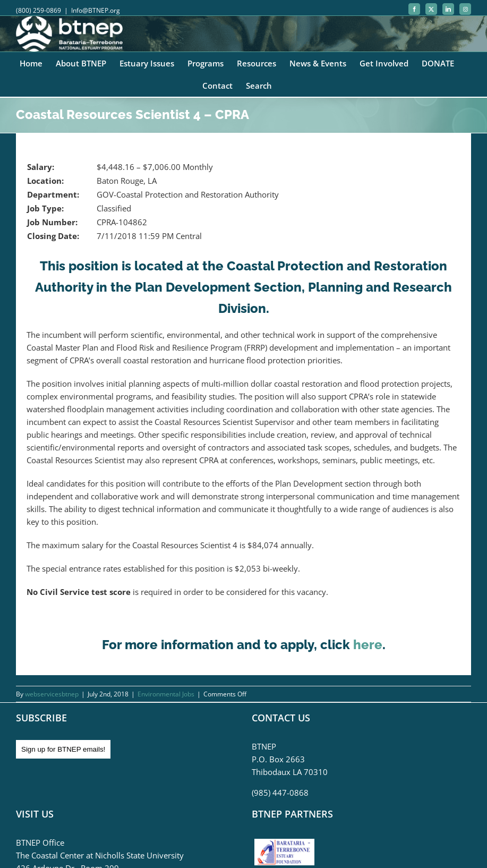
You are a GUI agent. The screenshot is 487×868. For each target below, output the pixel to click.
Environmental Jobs (166, 694)
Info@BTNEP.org (96, 10)
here (368, 645)
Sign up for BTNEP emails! (63, 749)
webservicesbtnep (52, 694)
